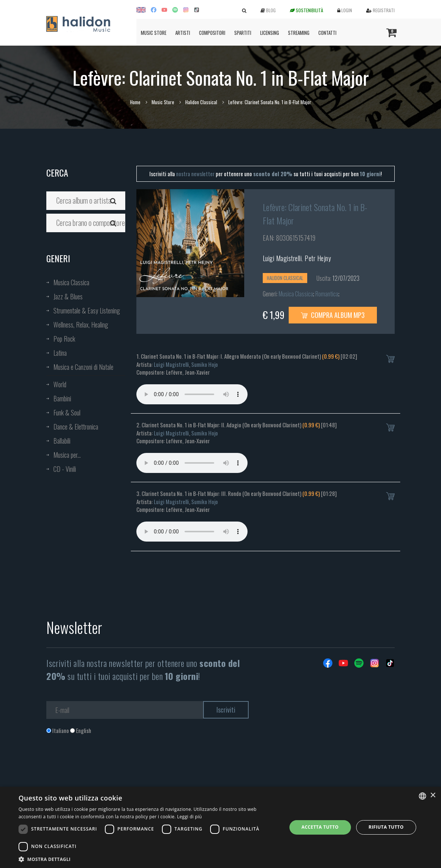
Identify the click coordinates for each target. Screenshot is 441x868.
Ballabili (62, 441)
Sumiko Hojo (205, 364)
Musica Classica (71, 282)
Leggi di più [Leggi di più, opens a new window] (190, 817)
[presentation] (103, 765)
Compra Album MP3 (333, 315)
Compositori (212, 33)
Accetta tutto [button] (320, 827)
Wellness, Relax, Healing (81, 325)
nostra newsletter (195, 174)
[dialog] (220, 827)
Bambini (62, 398)
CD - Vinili (65, 469)
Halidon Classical (201, 102)
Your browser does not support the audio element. (192, 394)
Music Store (154, 33)
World (60, 384)
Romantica (327, 294)
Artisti (183, 33)
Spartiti (243, 33)
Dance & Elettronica (76, 427)
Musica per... (67, 455)
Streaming (299, 33)
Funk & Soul (67, 412)
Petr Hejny (318, 258)
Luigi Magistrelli (282, 258)
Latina (60, 353)
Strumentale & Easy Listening (87, 310)
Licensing (270, 33)
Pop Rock (64, 339)
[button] (149, 859)
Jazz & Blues (68, 296)
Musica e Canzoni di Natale (83, 367)
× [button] (433, 795)
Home (135, 102)
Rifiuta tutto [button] (386, 827)
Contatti (327, 33)
